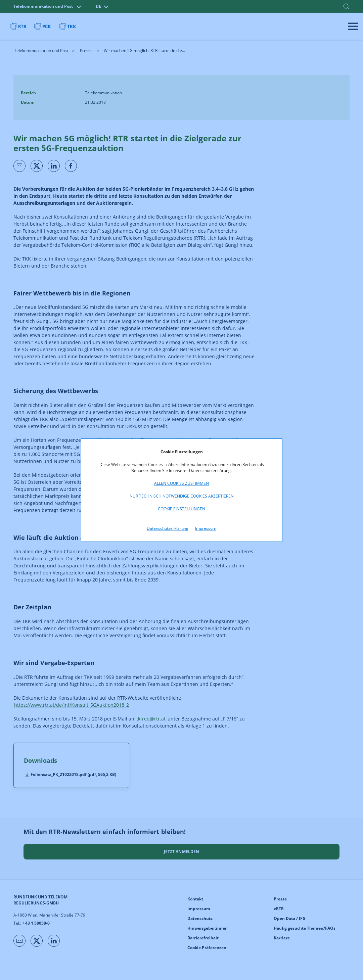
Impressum (206, 528)
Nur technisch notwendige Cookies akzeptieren (182, 496)
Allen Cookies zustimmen (181, 483)
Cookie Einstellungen (181, 509)
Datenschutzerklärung (168, 528)
